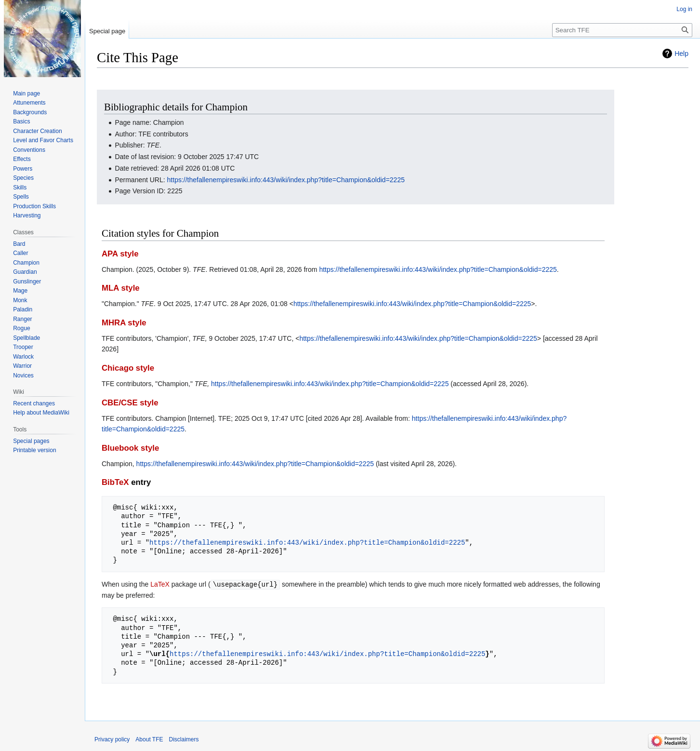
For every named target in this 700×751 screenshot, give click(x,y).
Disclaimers (184, 739)
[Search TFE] (622, 30)
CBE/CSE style (130, 403)
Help (681, 54)
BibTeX (115, 482)
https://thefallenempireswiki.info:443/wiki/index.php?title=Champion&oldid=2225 (286, 180)
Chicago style (128, 368)
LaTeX (160, 584)
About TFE (149, 739)
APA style (120, 254)
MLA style (121, 288)
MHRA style (124, 323)
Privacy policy (112, 739)
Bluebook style (130, 448)
